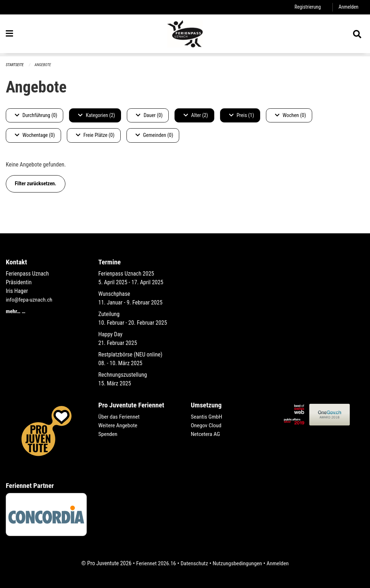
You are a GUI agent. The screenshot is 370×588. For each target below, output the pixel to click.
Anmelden (348, 7)
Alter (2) (196, 115)
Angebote (44, 65)
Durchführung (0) (36, 115)
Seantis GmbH (207, 417)
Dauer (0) (149, 115)
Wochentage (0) (35, 136)
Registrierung (307, 7)
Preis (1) (242, 115)
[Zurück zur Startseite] (185, 35)
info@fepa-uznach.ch (30, 300)
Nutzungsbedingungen (238, 563)
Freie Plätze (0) (95, 136)
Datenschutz (194, 563)
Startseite (15, 65)
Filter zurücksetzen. (36, 184)
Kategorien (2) (96, 115)
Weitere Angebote (119, 425)
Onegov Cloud (207, 425)
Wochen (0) (291, 115)
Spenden (108, 434)
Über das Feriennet (120, 417)
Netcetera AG (206, 434)
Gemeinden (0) (154, 136)
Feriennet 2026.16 (154, 563)
